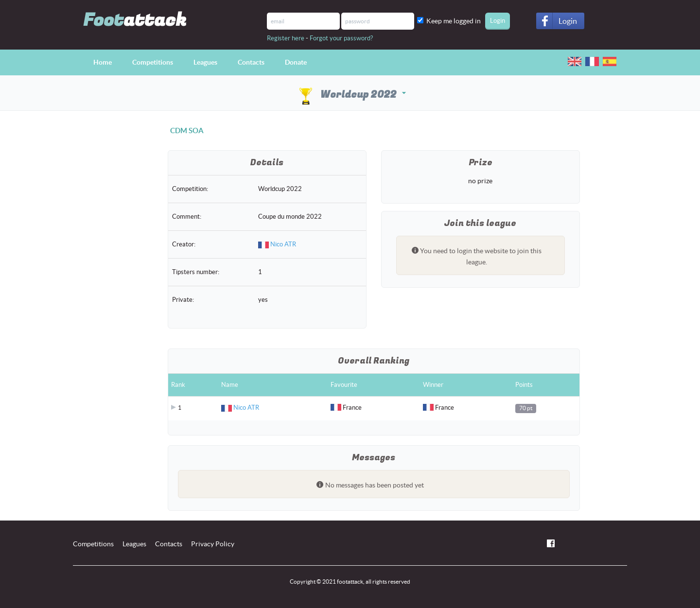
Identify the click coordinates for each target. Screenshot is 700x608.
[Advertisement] (113, 290)
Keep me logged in (455, 21)
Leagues (205, 62)
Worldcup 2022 (351, 95)
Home (103, 62)
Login (568, 21)
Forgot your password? (341, 38)
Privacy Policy (213, 544)
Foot (135, 20)
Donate (296, 62)
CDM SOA (187, 130)
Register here (286, 38)
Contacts (251, 62)
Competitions (153, 62)
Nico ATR (283, 244)
